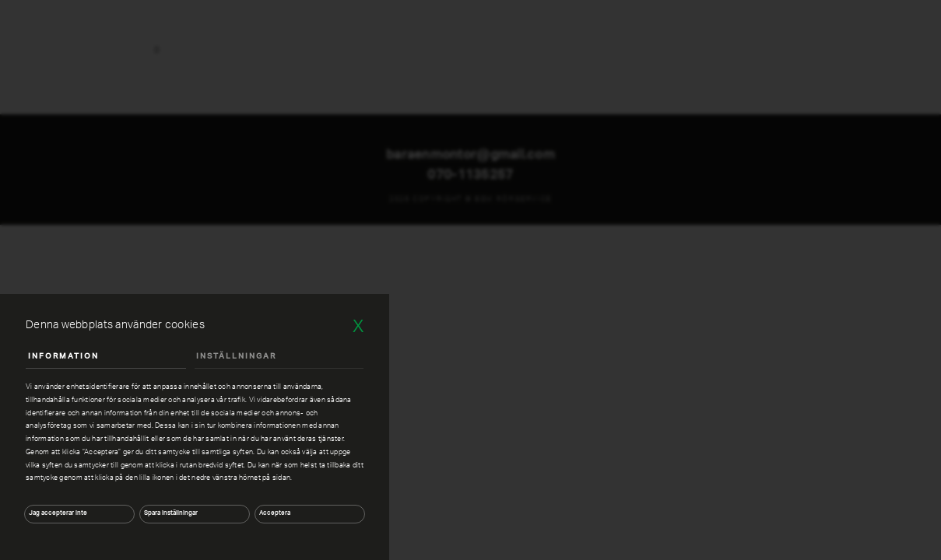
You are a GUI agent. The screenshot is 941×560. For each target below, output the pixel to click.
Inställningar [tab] (236, 356)
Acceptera (275, 513)
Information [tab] (63, 356)
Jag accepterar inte (58, 513)
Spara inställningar (171, 513)
